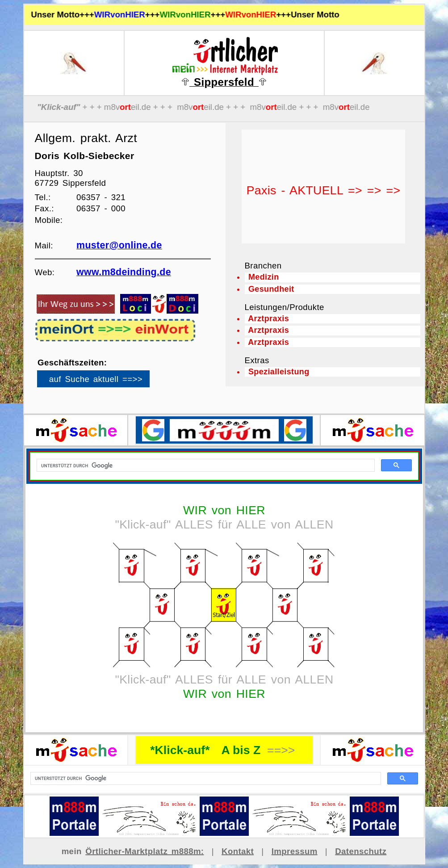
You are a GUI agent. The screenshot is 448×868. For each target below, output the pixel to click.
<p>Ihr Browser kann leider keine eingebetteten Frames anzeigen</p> (109, 382)
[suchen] (205, 779)
